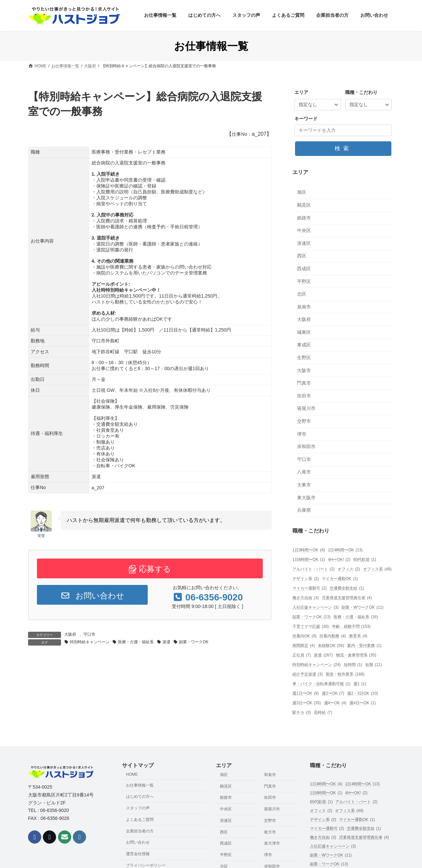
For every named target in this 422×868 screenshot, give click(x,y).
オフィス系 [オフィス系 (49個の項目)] (377, 569)
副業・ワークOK (194, 642)
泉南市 (304, 307)
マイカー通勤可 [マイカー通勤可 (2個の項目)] (310, 588)
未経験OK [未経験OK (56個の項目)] (331, 646)
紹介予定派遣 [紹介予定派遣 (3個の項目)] (308, 674)
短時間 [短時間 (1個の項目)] (353, 665)
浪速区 (304, 243)
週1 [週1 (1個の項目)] (360, 684)
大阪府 (70, 634)
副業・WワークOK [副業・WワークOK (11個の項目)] (362, 608)
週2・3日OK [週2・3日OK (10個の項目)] (362, 694)
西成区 (304, 269)
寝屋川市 (306, 409)
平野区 (304, 281)
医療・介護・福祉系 (136, 642)
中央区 (304, 231)
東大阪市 (306, 498)
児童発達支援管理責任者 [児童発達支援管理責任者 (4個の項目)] (347, 598)
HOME (132, 774)
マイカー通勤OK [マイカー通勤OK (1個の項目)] (340, 579)
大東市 (304, 485)
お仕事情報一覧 (140, 785)
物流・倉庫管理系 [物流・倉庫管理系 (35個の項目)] (356, 655)
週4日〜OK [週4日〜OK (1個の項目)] (363, 703)
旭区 (302, 192)
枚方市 (270, 832)
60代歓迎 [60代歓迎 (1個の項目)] (365, 560)
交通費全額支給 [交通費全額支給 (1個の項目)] (347, 588)
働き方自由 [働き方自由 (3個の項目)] (306, 598)
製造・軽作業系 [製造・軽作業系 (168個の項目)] (345, 674)
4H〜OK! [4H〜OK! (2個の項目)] (339, 560)
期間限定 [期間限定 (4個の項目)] (304, 646)
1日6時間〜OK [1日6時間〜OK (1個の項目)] (309, 560)
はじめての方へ (140, 797)
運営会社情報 (138, 854)
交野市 (304, 421)
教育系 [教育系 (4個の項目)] (358, 636)
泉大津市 (272, 844)
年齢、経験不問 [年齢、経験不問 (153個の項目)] (351, 627)
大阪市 (304, 370)
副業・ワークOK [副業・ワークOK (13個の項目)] (312, 617)
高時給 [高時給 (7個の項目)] (323, 713)
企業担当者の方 (140, 831)
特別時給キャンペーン (90, 642)
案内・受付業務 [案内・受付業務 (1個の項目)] (364, 646)
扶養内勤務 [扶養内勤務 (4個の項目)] (333, 636)
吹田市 (304, 396)
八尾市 (304, 472)
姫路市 (304, 218)
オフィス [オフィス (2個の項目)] (349, 569)
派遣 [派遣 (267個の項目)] (323, 655)
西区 (302, 256)
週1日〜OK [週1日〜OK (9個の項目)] (306, 694)
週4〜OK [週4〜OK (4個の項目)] (335, 703)
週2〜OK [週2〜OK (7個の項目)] (333, 694)
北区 (302, 294)
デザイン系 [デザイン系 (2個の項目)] (306, 579)
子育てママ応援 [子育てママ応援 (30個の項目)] (311, 627)
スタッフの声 (138, 808)
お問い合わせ (92, 596)
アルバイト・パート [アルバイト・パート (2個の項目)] (314, 569)
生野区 (304, 358)
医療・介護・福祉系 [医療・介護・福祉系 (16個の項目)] (356, 617)
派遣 (166, 642)
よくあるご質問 (140, 820)
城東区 (304, 332)
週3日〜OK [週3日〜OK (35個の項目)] (307, 703)
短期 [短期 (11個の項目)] (374, 665)
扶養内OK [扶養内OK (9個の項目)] (304, 636)
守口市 (89, 634)
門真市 (304, 383)
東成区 (304, 345)
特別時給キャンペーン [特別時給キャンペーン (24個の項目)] (316, 665)
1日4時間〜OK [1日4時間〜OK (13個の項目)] (345, 550)
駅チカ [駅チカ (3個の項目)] (302, 713)
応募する (150, 569)
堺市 (302, 434)
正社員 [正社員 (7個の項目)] (302, 655)
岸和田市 (306, 447)
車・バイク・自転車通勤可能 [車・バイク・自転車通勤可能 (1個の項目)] (321, 684)
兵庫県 (304, 510)
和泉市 (270, 775)
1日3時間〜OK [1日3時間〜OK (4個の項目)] (309, 550)
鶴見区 (304, 205)
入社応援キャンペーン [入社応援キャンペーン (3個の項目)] (316, 608)
